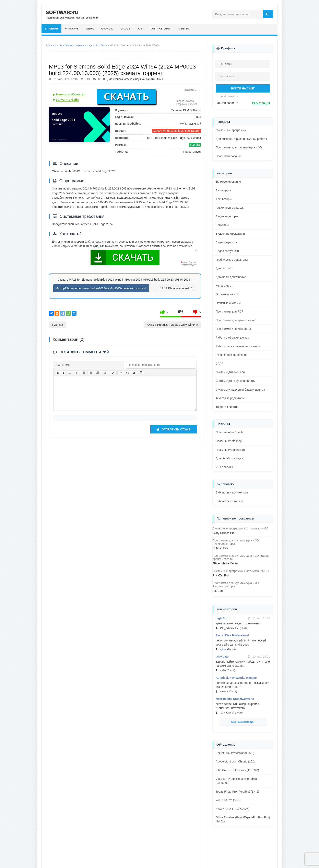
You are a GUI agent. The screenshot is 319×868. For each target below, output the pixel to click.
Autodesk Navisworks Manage (236, 678)
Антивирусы (224, 190)
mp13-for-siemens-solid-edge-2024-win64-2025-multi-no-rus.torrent (101, 288)
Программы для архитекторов (235, 320)
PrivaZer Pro (221, 575)
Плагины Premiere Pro (230, 450)
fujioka (223, 649)
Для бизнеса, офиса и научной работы (83, 45)
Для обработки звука (229, 458)
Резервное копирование (232, 355)
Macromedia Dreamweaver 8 (235, 699)
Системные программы (231, 130)
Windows (72, 29)
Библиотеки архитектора (232, 492)
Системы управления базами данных (240, 390)
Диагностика (224, 268)
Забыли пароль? (227, 103)
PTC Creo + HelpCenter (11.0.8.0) (237, 770)
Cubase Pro (220, 548)
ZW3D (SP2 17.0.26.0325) (232, 809)
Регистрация (261, 103)
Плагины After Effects (230, 432)
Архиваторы (224, 199)
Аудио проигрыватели (230, 208)
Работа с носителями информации (239, 346)
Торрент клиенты (227, 407)
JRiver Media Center (226, 563)
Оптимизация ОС (227, 294)
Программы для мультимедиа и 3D (239, 147)
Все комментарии (243, 722)
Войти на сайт (243, 88)
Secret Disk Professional (232, 635)
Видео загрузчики (227, 251)
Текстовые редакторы (230, 398)
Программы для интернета (233, 329)
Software (51, 45)
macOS (126, 29)
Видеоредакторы (227, 242)
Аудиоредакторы (227, 216)
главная (52, 29)
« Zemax (57, 325)
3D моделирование (228, 182)
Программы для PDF (229, 311)
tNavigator (223, 657)
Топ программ (161, 29)
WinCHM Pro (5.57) (228, 800)
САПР (161, 79)
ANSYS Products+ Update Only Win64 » (172, 325)
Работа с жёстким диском (233, 338)
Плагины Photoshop (229, 441)
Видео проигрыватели (230, 234)
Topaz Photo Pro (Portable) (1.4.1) (237, 792)
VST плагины (224, 467)
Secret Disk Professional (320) (235, 753)
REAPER (218, 591)
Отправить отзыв (174, 436)
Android (108, 29)
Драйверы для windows (231, 277)
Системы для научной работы (235, 381)
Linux (90, 29)
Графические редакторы (232, 260)
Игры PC (185, 29)
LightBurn (222, 618)
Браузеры (222, 225)
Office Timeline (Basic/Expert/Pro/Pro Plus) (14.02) (243, 819)
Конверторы (224, 286)
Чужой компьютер (228, 96)
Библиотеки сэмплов (229, 501)
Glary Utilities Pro (224, 533)
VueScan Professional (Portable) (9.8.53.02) (236, 781)
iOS (140, 29)
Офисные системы (228, 303)
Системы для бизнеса (230, 372)
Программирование (229, 156)
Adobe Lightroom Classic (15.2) (236, 761)
